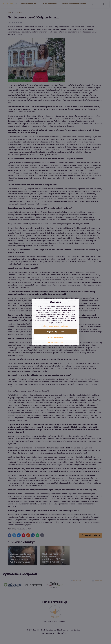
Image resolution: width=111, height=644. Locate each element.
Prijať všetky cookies (56, 332)
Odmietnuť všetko (56, 338)
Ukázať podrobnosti (56, 343)
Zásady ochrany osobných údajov (56, 326)
